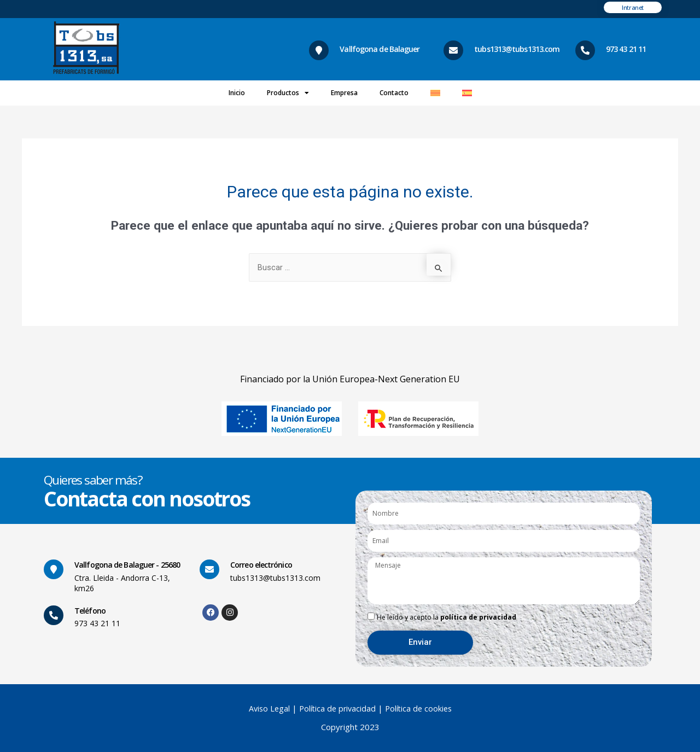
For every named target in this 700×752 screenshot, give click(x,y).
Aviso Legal (267, 708)
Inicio (237, 93)
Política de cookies (420, 708)
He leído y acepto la (447, 617)
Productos (288, 93)
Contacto (394, 93)
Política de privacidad (338, 708)
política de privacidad (478, 617)
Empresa (344, 93)
